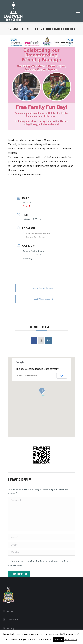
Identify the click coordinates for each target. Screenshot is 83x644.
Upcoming (27, 258)
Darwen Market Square (33, 251)
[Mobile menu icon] (78, 11)
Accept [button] (59, 640)
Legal (10, 611)
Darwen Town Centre (33, 255)
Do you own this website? (27, 376)
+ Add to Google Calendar (42, 288)
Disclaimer (12, 620)
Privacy (11, 628)
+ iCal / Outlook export (42, 299)
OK (62, 376)
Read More (71, 640)
